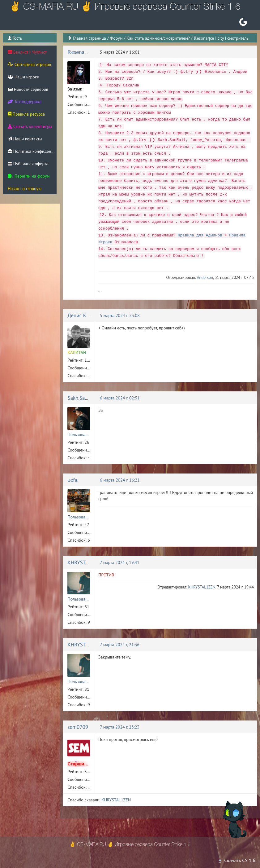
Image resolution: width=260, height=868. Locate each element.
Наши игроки (23, 77)
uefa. (73, 480)
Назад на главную (25, 188)
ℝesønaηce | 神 (84, 52)
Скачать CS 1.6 (237, 860)
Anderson (205, 278)
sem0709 (78, 727)
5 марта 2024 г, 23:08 (120, 315)
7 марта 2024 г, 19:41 (120, 562)
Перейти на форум (29, 176)
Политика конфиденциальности (32, 151)
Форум (116, 38)
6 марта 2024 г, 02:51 (120, 398)
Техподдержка (25, 102)
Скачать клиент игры (30, 126)
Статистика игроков (29, 64)
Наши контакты (25, 139)
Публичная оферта (28, 164)
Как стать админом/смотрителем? (158, 38)
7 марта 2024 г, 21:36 (120, 645)
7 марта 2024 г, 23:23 (120, 727)
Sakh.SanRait (82, 398)
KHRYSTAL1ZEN (85, 562)
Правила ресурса (26, 114)
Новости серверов (28, 89)
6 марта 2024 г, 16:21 (120, 480)
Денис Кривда (84, 315)
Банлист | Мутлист (27, 52)
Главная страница (90, 38)
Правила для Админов (200, 236)
